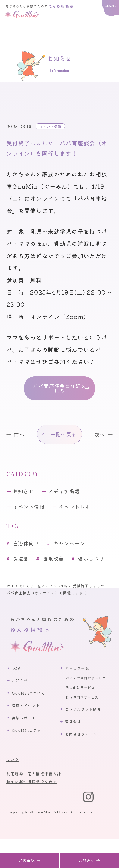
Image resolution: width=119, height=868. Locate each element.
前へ (21, 439)
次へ (98, 439)
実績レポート (26, 745)
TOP (17, 695)
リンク (14, 786)
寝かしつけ (28, 585)
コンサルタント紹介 (86, 736)
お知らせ (25, 499)
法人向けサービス (82, 715)
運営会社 (74, 749)
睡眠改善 (58, 569)
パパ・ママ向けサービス (88, 705)
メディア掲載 (70, 499)
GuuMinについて (31, 720)
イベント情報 (52, 126)
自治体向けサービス (84, 724)
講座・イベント (28, 732)
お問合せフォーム (83, 761)
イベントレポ (81, 515)
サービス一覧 (79, 695)
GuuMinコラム (29, 757)
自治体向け (28, 553)
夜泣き (22, 569)
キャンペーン (75, 553)
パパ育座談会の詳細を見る (59, 390)
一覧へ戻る (64, 439)
